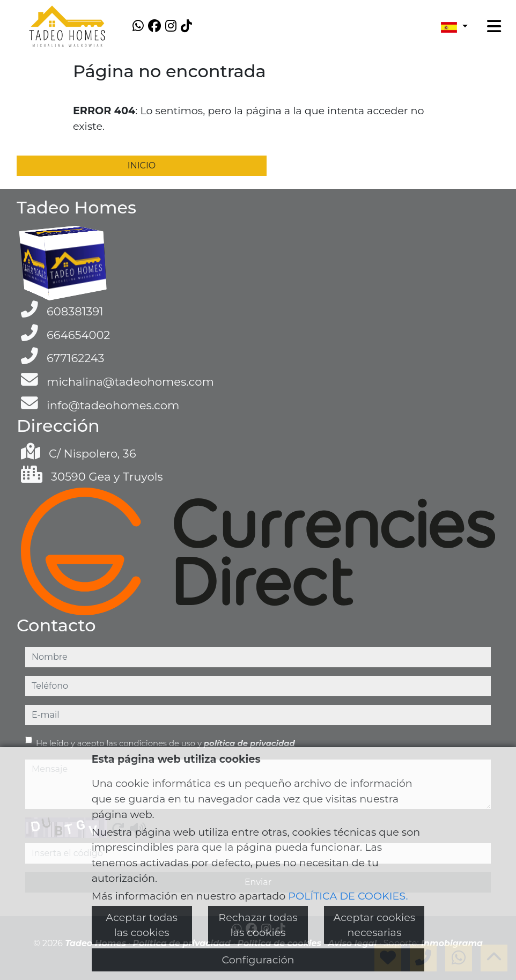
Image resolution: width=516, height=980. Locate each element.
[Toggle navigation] (494, 26)
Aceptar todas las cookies (142, 925)
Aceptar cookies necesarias (375, 925)
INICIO (142, 165)
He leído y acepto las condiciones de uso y (165, 743)
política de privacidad (249, 743)
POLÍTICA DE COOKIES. (348, 896)
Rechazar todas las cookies (258, 925)
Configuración (258, 960)
